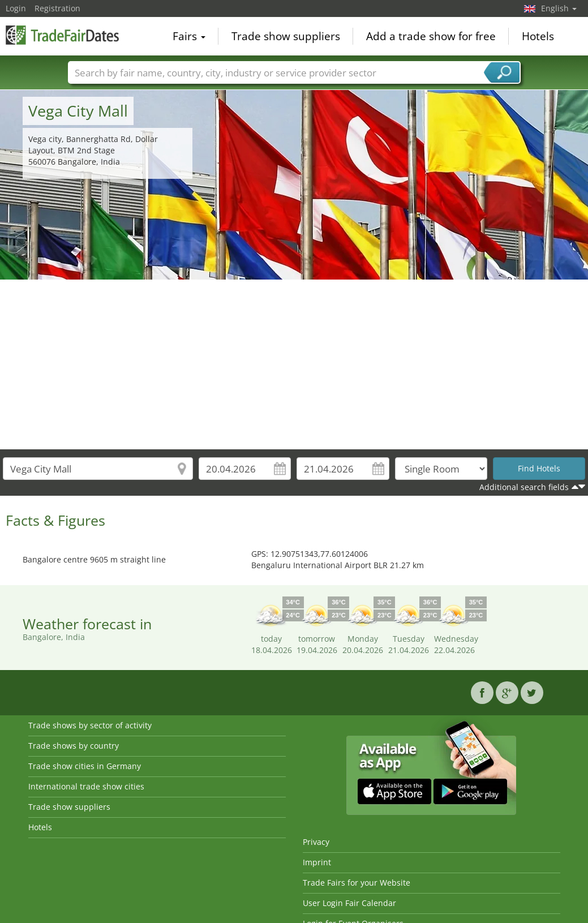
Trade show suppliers (286, 36)
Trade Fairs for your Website (357, 883)
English (559, 8)
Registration (57, 8)
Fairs (189, 36)
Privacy (316, 842)
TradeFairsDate (62, 35)
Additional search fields (524, 487)
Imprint (317, 862)
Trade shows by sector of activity (90, 725)
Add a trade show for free (431, 36)
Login (16, 8)
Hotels (538, 36)
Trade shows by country (74, 746)
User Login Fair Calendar (349, 903)
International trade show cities (86, 786)
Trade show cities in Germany (85, 766)
